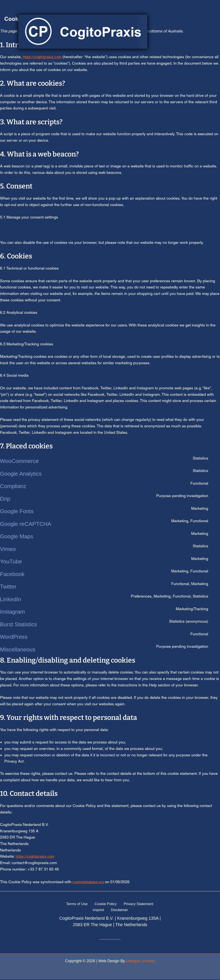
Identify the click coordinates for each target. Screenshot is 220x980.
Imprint (154, 904)
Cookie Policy (97, 904)
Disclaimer (111, 910)
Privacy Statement (128, 904)
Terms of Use (70, 904)
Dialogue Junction (140, 962)
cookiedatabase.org (89, 882)
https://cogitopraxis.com (36, 856)
